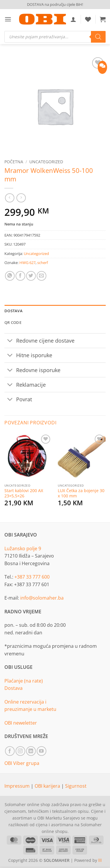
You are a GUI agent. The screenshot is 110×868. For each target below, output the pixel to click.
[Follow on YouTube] (42, 751)
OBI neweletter (21, 723)
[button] (8, 19)
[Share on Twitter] (31, 276)
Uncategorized (46, 162)
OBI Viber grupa (22, 763)
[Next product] (10, 198)
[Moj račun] (73, 19)
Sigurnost (76, 786)
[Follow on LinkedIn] (31, 751)
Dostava (13, 688)
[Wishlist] (88, 19)
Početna (14, 162)
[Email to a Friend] (42, 276)
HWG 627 (27, 263)
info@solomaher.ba (42, 598)
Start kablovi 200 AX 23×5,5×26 (24, 493)
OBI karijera (48, 786)
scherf (43, 263)
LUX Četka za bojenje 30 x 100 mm (81, 493)
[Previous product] (21, 198)
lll (100, 860)
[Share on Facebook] (20, 276)
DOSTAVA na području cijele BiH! (55, 4)
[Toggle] (10, 341)
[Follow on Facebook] (10, 751)
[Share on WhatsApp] (10, 276)
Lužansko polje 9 (23, 548)
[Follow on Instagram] (20, 751)
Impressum (18, 786)
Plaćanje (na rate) (24, 681)
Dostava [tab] (13, 311)
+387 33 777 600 (32, 577)
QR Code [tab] (13, 322)
